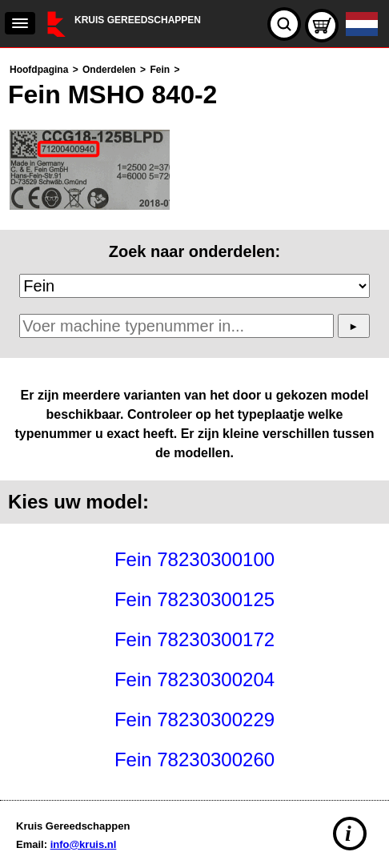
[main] (194, 420)
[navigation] (20, 23)
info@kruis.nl (84, 844)
